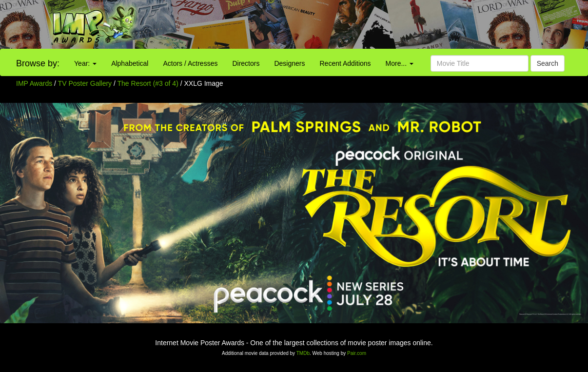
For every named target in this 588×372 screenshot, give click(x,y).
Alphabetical (130, 63)
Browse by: (38, 63)
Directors (246, 63)
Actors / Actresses (190, 63)
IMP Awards (34, 83)
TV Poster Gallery (85, 83)
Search (548, 63)
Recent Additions (345, 63)
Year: (85, 63)
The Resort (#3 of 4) (148, 83)
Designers (289, 63)
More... (400, 63)
